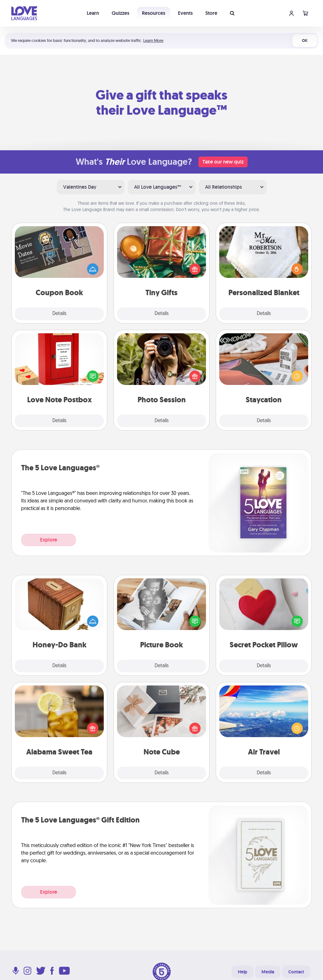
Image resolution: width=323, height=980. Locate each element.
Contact (296, 972)
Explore (49, 540)
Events (185, 13)
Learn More (153, 40)
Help (243, 972)
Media (268, 972)
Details (59, 314)
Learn (93, 13)
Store (211, 13)
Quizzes (120, 13)
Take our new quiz (223, 162)
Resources (154, 13)
